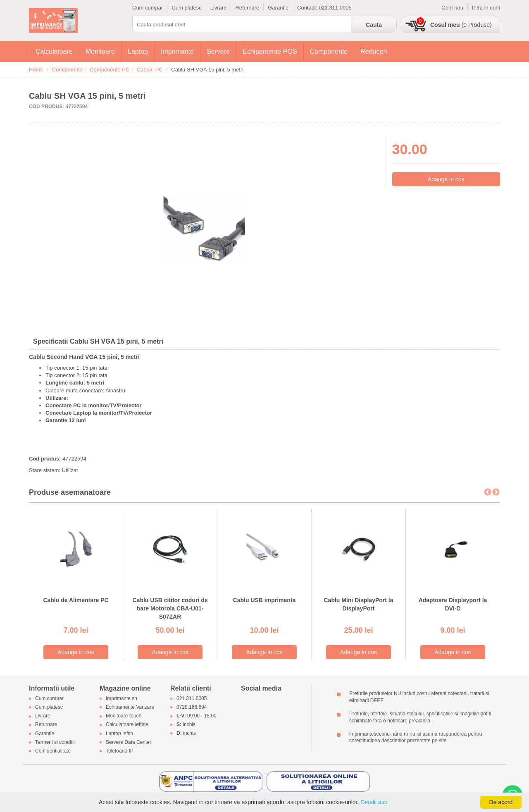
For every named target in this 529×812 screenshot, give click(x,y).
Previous (488, 492)
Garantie (278, 8)
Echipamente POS (270, 51)
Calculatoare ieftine (127, 725)
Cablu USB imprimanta (264, 600)
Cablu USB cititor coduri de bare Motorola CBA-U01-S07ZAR (170, 608)
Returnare (247, 8)
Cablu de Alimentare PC (76, 600)
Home (36, 70)
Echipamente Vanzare (130, 707)
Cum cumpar (148, 8)
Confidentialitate (53, 751)
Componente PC (110, 70)
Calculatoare (54, 51)
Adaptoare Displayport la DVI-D (453, 604)
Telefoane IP (120, 751)
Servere (218, 51)
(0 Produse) (461, 25)
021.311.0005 (335, 8)
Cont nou (452, 8)
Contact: (308, 8)
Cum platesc (186, 8)
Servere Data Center (129, 742)
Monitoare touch (124, 716)
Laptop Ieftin (119, 734)
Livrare (219, 8)
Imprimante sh (122, 698)
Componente (329, 51)
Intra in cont (486, 8)
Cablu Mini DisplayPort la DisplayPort (358, 604)
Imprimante (177, 51)
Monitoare (100, 51)
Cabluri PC (150, 70)
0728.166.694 (192, 707)
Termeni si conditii (55, 742)
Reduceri (374, 51)
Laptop (138, 51)
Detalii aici (374, 802)
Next (496, 492)
